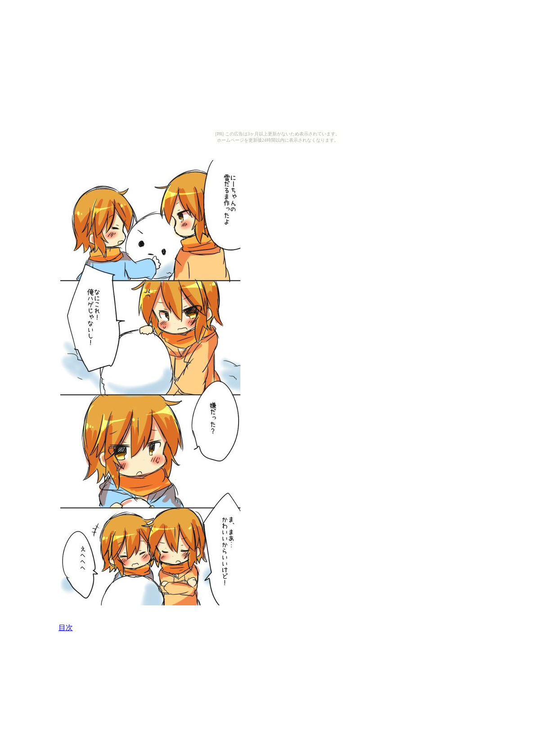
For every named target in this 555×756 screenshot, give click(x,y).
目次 (66, 628)
